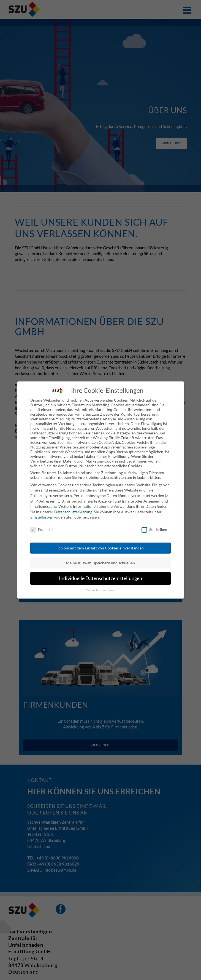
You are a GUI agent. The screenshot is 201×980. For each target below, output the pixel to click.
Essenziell (42, 527)
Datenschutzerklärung (73, 509)
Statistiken (154, 527)
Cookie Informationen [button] (100, 588)
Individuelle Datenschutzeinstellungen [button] (100, 576)
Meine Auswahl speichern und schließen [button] (100, 560)
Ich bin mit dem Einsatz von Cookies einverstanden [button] (101, 545)
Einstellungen (42, 514)
